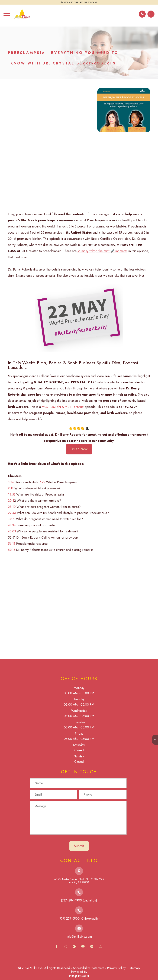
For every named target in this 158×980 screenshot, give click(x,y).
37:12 (12, 519)
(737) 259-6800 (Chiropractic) (79, 919)
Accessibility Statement (88, 968)
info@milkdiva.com (79, 937)
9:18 (11, 488)
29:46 (12, 513)
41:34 (12, 525)
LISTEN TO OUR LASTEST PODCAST (80, 2)
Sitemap (134, 968)
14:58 (12, 494)
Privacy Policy (116, 968)
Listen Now (79, 449)
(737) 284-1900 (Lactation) (79, 900)
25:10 (12, 507)
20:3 (11, 501)
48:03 (12, 531)
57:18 (12, 550)
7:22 (42, 482)
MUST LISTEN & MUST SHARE (63, 407)
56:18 (12, 544)
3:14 (11, 482)
